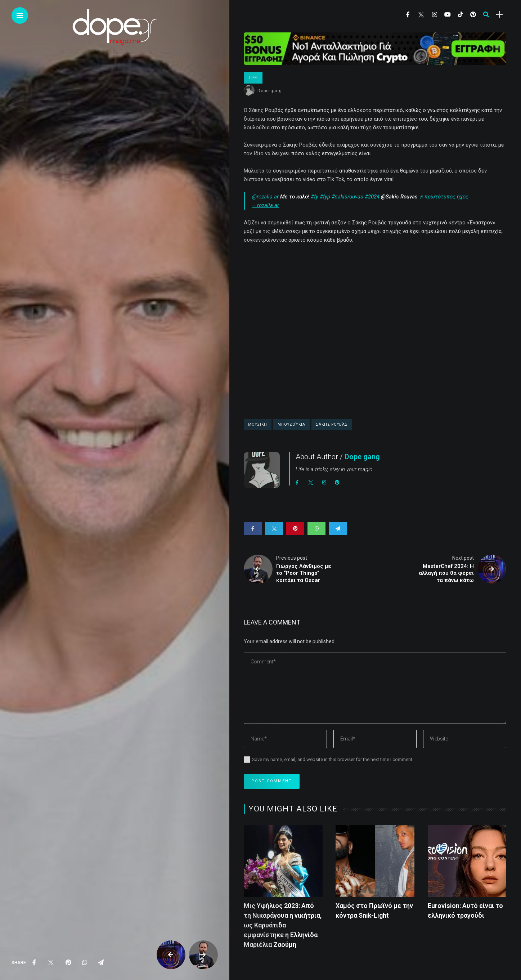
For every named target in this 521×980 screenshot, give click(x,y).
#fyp (325, 197)
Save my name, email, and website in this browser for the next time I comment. (333, 759)
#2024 (372, 197)
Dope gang (270, 91)
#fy (315, 197)
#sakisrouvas (347, 197)
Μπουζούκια (291, 424)
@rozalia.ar (265, 197)
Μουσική (258, 424)
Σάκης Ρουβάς (332, 424)
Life (253, 78)
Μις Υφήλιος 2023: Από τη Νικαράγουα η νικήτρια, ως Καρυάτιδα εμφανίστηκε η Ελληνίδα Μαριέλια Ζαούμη (283, 925)
